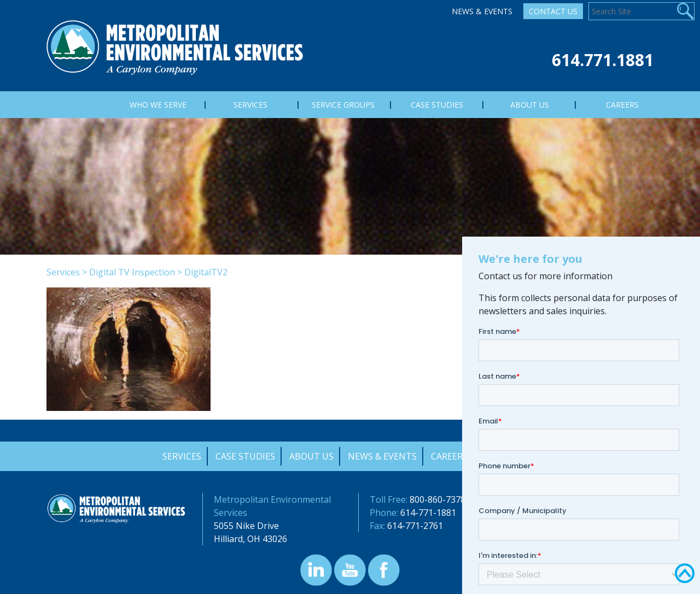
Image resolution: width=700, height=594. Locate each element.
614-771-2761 (415, 526)
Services (63, 272)
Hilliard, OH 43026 (250, 539)
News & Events (482, 11)
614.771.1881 (603, 60)
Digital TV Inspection (132, 272)
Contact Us (553, 11)
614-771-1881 (428, 513)
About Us (311, 456)
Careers (449, 456)
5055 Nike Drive (246, 526)
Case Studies (245, 456)
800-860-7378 (437, 499)
